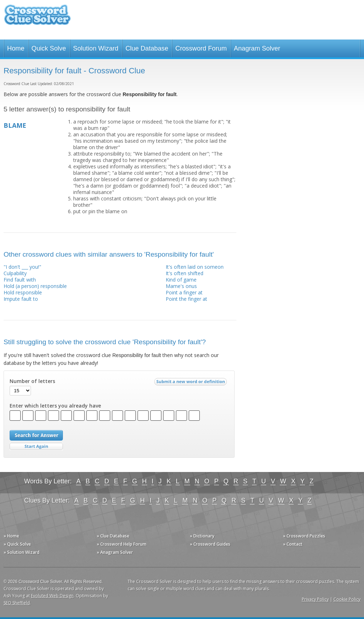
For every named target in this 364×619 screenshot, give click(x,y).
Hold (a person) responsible (35, 286)
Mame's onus (181, 286)
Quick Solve (49, 48)
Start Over (36, 447)
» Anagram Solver (115, 552)
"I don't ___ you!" (22, 267)
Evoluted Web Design (52, 596)
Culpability (15, 273)
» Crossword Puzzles (304, 536)
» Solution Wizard (22, 552)
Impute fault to (21, 299)
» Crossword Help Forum (122, 544)
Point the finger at (186, 299)
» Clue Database (113, 536)
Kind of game (181, 280)
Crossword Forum (201, 48)
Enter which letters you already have (55, 406)
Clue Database (147, 48)
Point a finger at (184, 292)
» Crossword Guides (210, 544)
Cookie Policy (347, 599)
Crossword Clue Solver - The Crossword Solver (37, 18)
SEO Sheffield (17, 603)
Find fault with (20, 280)
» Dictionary (202, 536)
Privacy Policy (315, 599)
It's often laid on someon (195, 267)
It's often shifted (184, 273)
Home (16, 48)
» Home (11, 536)
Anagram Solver (257, 48)
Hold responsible (23, 292)
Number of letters (32, 381)
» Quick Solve (17, 544)
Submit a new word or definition (191, 383)
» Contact (293, 544)
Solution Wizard (96, 48)
